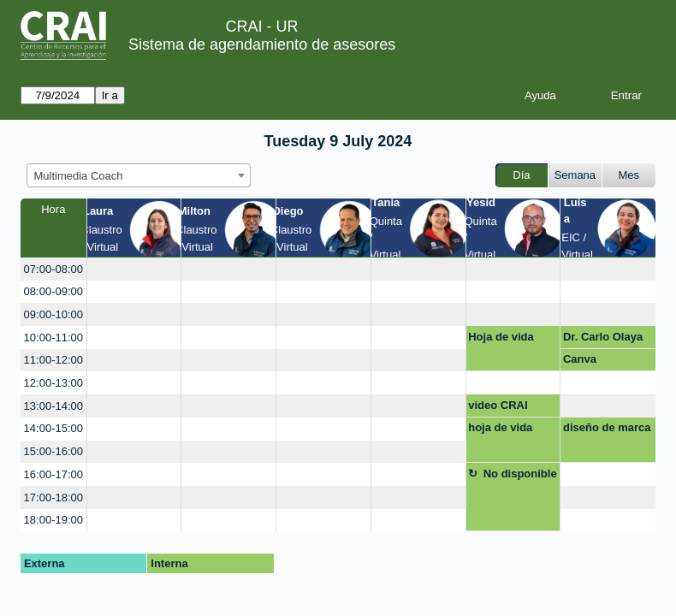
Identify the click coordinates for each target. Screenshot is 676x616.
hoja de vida (500, 427)
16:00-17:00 (53, 474)
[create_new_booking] (134, 269)
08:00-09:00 (53, 291)
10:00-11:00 (53, 338)
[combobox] (139, 175)
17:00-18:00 (53, 498)
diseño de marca (607, 427)
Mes (629, 175)
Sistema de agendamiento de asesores (262, 44)
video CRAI (498, 405)
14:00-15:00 (53, 428)
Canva (580, 359)
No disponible (520, 474)
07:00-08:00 (53, 269)
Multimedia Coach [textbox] (79, 176)
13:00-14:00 (53, 406)
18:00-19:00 (53, 520)
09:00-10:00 (53, 314)
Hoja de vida (501, 337)
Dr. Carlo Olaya (603, 337)
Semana (575, 175)
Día (521, 175)
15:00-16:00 (53, 451)
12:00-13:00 (53, 383)
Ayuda (540, 95)
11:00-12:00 (53, 360)
